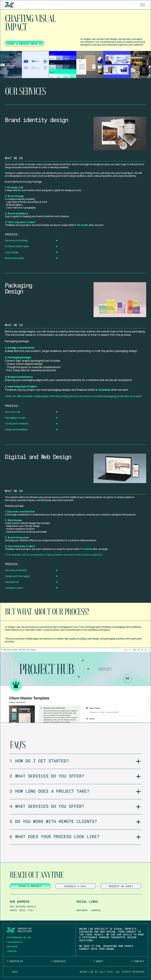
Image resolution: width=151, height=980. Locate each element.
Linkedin (96, 910)
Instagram (82, 910)
